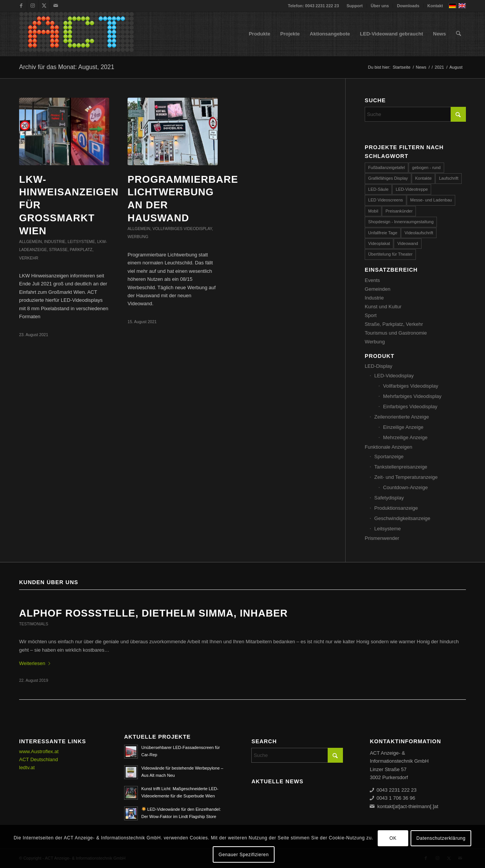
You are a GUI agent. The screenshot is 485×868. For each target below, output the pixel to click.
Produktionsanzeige (396, 508)
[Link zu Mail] (56, 6)
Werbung (138, 237)
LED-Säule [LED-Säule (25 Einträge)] (378, 189)
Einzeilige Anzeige (403, 427)
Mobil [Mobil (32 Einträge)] (373, 211)
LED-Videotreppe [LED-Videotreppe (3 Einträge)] (412, 189)
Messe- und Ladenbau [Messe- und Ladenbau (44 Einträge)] (431, 200)
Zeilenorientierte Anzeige (402, 417)
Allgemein (30, 242)
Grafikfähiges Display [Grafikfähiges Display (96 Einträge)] (388, 178)
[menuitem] (355, 6)
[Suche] (458, 34)
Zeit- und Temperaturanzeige (406, 477)
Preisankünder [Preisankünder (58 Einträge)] (399, 211)
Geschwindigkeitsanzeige (402, 518)
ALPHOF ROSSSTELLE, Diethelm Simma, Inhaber (154, 613)
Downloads (408, 6)
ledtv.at (27, 767)
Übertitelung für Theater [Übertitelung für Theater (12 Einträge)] (390, 254)
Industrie (55, 242)
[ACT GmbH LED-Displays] (76, 34)
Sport (371, 315)
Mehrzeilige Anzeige (405, 437)
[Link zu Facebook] (21, 6)
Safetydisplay (389, 498)
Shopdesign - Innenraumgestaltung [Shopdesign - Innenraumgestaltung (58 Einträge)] (401, 222)
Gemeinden (377, 289)
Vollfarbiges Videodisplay (182, 229)
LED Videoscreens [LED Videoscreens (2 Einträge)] (386, 200)
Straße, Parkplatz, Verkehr (394, 324)
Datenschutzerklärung (441, 838)
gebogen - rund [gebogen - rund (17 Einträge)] (426, 167)
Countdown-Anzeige (405, 487)
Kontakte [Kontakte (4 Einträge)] (423, 178)
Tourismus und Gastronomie (396, 333)
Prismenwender (382, 538)
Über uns (380, 6)
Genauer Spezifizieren (243, 855)
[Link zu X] (44, 6)
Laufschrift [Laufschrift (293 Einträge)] (449, 178)
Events (372, 280)
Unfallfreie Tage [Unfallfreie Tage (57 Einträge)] (383, 233)
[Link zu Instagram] (33, 6)
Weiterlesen (35, 663)
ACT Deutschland (39, 759)
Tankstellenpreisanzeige (401, 467)
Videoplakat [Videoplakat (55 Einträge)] (379, 243)
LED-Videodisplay (394, 376)
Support (355, 6)
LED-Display (378, 366)
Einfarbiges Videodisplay (410, 407)
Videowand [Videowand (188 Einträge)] (407, 243)
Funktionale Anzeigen (388, 447)
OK (393, 838)
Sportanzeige (389, 457)
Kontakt (435, 6)
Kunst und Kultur (383, 307)
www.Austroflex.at (39, 751)
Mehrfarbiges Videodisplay (412, 396)
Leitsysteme (81, 242)
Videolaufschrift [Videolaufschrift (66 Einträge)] (419, 233)
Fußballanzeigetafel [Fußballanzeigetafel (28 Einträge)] (386, 167)
